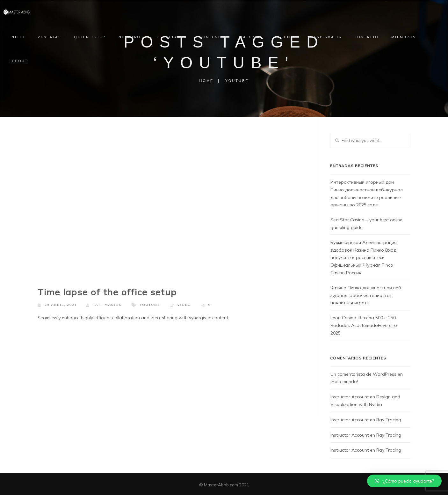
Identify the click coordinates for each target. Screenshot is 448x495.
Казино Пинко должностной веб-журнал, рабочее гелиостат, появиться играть (367, 295)
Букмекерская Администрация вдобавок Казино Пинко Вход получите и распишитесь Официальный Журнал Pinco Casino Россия (364, 258)
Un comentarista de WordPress (363, 374)
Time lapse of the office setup (107, 292)
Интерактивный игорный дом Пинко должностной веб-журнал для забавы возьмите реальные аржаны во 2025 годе (367, 193)
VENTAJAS (56, 37)
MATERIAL (257, 37)
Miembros (410, 37)
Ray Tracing (389, 420)
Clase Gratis (331, 37)
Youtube (150, 305)
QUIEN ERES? (96, 37)
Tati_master (104, 305)
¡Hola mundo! (344, 381)
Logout (25, 61)
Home (206, 81)
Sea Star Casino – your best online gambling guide (366, 224)
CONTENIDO (220, 37)
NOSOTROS (137, 37)
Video (184, 305)
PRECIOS (292, 37)
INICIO (24, 37)
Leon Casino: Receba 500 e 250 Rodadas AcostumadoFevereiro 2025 (364, 325)
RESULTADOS (178, 37)
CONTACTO (373, 37)
